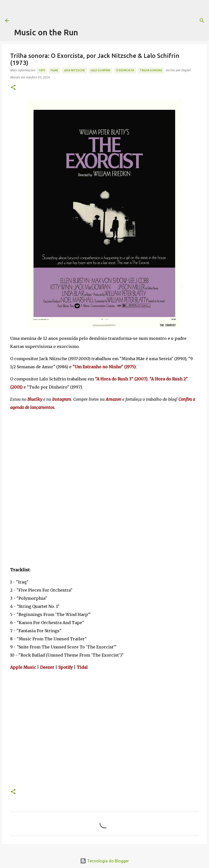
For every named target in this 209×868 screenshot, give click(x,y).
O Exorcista (125, 70)
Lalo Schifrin (100, 70)
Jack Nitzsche (74, 70)
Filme (54, 70)
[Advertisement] (106, 11)
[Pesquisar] (202, 21)
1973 (42, 70)
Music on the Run (46, 32)
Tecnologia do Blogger (105, 861)
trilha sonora (151, 70)
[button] (13, 88)
